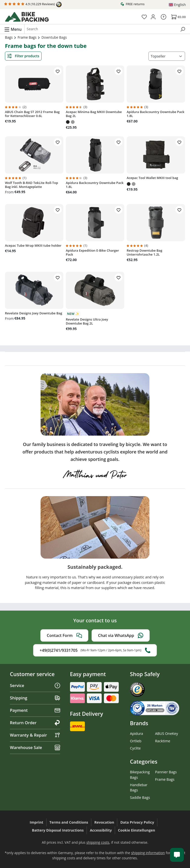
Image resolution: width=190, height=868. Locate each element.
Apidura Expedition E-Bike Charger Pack (92, 252)
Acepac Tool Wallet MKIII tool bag (152, 178)
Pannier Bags (166, 772)
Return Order (35, 723)
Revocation (104, 822)
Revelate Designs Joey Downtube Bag (34, 313)
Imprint (36, 822)
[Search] (183, 29)
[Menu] (13, 29)
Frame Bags (165, 779)
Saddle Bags (140, 797)
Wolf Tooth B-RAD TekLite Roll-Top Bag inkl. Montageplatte (32, 185)
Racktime (163, 741)
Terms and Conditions (69, 822)
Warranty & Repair (35, 735)
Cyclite (135, 748)
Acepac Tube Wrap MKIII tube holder (33, 245)
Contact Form (64, 635)
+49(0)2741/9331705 (95, 650)
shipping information (148, 853)
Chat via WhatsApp (121, 635)
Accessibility (101, 830)
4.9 (33, 4)
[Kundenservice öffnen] (177, 855)
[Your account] (153, 17)
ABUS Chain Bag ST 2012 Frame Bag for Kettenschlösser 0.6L (32, 114)
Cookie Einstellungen (137, 830)
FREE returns (132, 4)
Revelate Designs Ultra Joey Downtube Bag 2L (87, 321)
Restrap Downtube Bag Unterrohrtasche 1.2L (144, 252)
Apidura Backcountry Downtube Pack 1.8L (155, 114)
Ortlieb (136, 741)
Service (35, 685)
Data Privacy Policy (137, 822)
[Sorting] (167, 56)
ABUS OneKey (167, 733)
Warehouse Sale (35, 747)
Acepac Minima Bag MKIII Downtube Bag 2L (94, 114)
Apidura (136, 733)
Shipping (35, 698)
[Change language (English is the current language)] (177, 5)
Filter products (23, 56)
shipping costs (98, 842)
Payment (35, 710)
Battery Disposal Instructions (58, 830)
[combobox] (101, 29)
